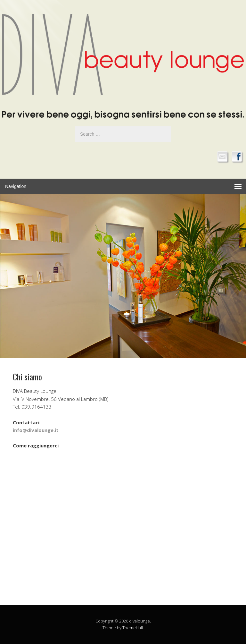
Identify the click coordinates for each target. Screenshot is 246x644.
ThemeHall (133, 628)
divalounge (139, 621)
